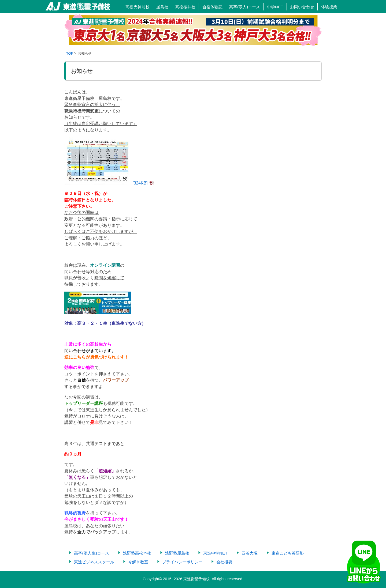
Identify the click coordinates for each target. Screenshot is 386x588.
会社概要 (224, 562)
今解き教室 (138, 562)
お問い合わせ (302, 7)
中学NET (275, 7)
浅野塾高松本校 (137, 553)
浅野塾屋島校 (177, 553)
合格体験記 (212, 7)
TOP (70, 53)
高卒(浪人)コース (245, 7)
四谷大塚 (250, 553)
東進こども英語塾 (288, 553)
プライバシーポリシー (182, 562)
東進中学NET (215, 553)
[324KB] (106, 183)
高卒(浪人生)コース (91, 553)
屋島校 (162, 7)
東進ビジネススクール (94, 562)
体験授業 (329, 7)
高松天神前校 (138, 7)
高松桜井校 (185, 7)
